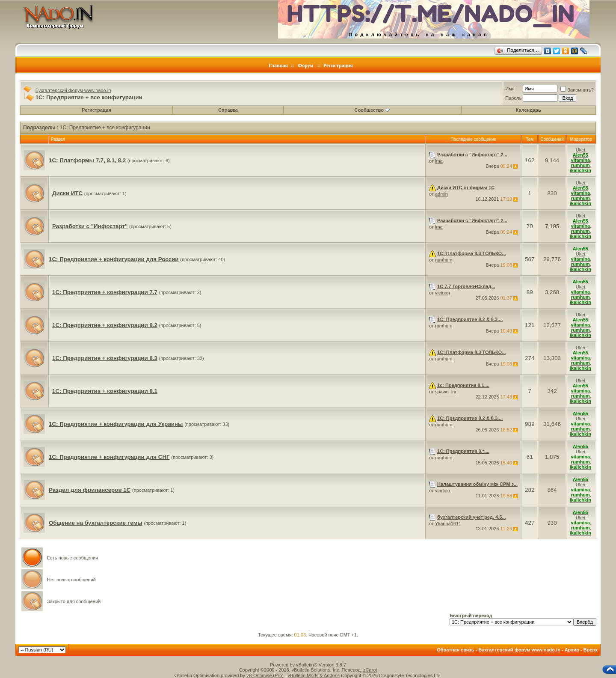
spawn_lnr (446, 392)
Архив (572, 650)
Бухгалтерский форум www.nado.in (73, 90)
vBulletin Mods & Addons (314, 675)
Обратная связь (455, 650)
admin (441, 194)
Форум (306, 65)
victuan (443, 293)
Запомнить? (577, 90)
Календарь (529, 110)
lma (439, 161)
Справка (228, 110)
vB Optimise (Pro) (265, 675)
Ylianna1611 (448, 523)
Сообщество (372, 110)
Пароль (513, 98)
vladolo (443, 491)
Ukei (580, 150)
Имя (510, 89)
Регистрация (338, 65)
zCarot (370, 670)
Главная (278, 65)
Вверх (591, 650)
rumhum (444, 260)
